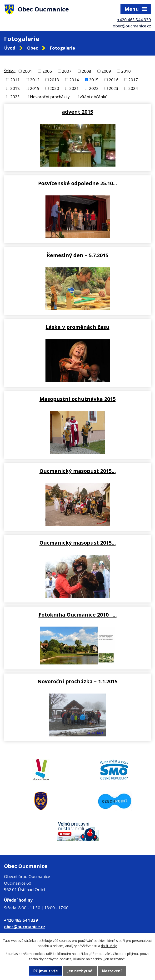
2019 (35, 88)
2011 (15, 80)
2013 (54, 80)
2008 (86, 71)
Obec (32, 48)
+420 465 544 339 (134, 20)
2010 (126, 71)
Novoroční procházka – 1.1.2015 (77, 681)
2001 (27, 71)
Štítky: (10, 71)
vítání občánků (94, 97)
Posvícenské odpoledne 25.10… (77, 183)
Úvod (10, 48)
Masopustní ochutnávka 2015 (78, 399)
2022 (94, 88)
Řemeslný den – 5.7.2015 (77, 255)
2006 (47, 71)
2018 (15, 88)
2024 (133, 88)
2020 (54, 88)
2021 (74, 88)
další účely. (109, 946)
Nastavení (112, 971)
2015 (94, 80)
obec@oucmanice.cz (132, 26)
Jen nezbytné (80, 971)
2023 (114, 88)
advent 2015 (77, 112)
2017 (133, 80)
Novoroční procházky (50, 97)
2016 (114, 80)
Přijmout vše (46, 971)
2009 (106, 71)
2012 (35, 80)
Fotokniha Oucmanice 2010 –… (78, 615)
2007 (67, 71)
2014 (74, 80)
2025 (15, 97)
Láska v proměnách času (78, 327)
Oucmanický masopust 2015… (78, 471)
